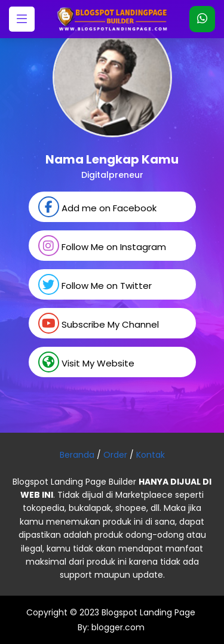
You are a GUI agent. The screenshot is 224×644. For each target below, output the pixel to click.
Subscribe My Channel (99, 323)
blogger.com (117, 627)
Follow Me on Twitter (95, 284)
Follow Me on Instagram (102, 246)
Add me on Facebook (97, 207)
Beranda (77, 455)
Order (115, 455)
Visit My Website (86, 362)
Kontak (151, 455)
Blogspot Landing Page (148, 612)
